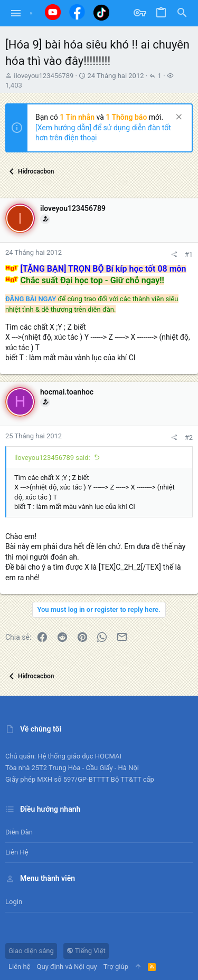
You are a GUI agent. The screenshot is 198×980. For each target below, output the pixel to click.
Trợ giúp (116, 967)
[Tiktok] (101, 12)
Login (14, 902)
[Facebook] (77, 12)
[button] (16, 13)
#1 (189, 254)
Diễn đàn (19, 832)
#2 (189, 438)
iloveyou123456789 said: (52, 458)
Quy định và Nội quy (67, 967)
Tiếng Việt (86, 951)
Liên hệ (17, 852)
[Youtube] (53, 12)
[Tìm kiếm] (182, 13)
